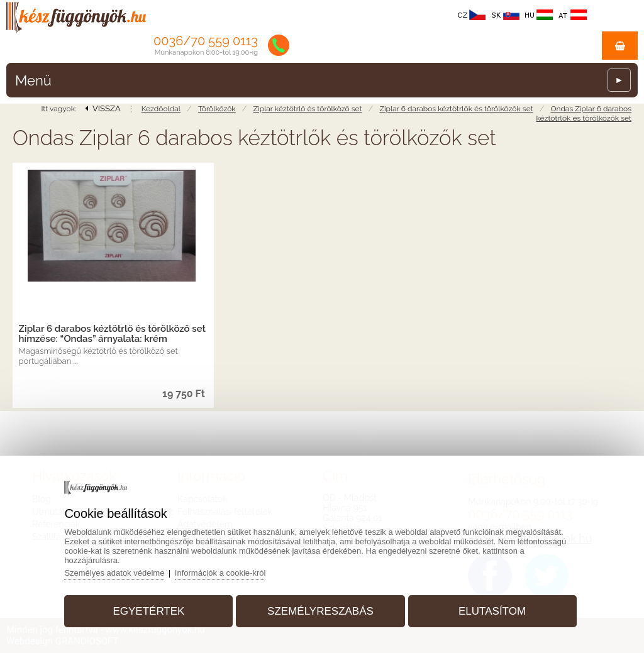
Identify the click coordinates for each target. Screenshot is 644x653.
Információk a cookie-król (220, 573)
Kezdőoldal (161, 109)
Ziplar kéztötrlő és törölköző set (308, 109)
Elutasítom (492, 611)
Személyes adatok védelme (114, 573)
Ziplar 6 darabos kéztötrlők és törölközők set (456, 109)
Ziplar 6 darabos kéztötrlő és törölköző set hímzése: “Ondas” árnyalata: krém (112, 334)
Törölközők (217, 109)
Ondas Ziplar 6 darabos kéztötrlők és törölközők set (584, 113)
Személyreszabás (320, 611)
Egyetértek (148, 611)
